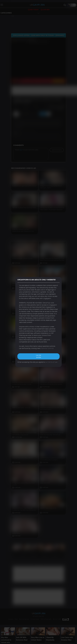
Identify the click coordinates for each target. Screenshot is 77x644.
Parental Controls (47, 348)
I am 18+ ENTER (38, 356)
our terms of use (51, 362)
